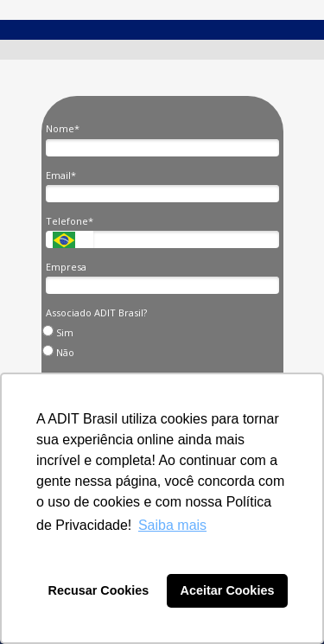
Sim (60, 332)
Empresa (66, 267)
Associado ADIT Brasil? (96, 313)
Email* (61, 175)
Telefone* (70, 221)
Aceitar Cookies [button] (228, 590)
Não (60, 352)
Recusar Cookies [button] (99, 590)
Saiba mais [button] (172, 525)
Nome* (63, 129)
